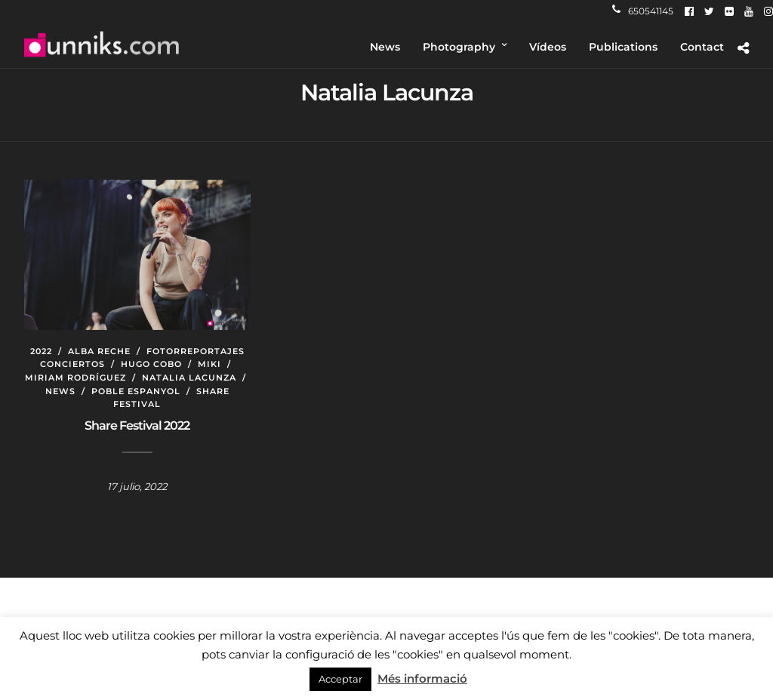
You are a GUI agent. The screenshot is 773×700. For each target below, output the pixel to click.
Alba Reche (99, 351)
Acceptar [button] (340, 679)
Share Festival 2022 (137, 426)
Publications (623, 47)
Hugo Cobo (151, 364)
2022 (41, 351)
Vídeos (548, 47)
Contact (702, 47)
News (385, 47)
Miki (209, 364)
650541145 (643, 11)
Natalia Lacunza (189, 378)
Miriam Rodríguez (75, 378)
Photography (459, 47)
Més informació (422, 678)
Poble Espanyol (136, 391)
